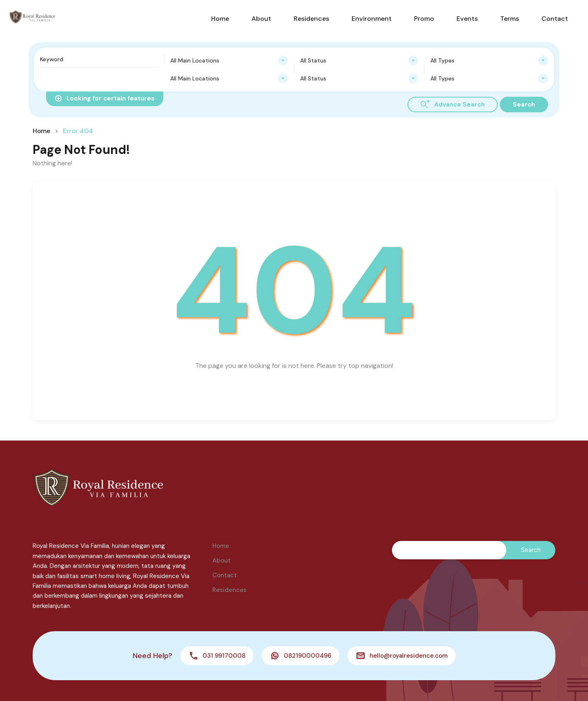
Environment (372, 19)
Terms (510, 19)
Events (467, 19)
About (261, 19)
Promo (424, 19)
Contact (555, 19)
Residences (311, 19)
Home (220, 19)
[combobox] (229, 60)
